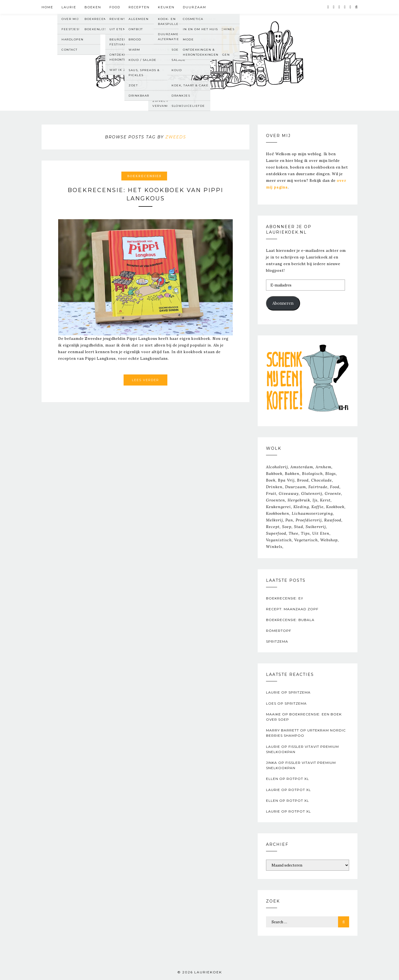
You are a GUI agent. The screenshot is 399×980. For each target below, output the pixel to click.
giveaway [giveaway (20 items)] (289, 493)
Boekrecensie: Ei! (285, 598)
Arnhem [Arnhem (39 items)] (323, 467)
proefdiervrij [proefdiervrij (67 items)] (309, 520)
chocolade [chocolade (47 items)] (322, 480)
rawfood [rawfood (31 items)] (333, 520)
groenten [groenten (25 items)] (276, 500)
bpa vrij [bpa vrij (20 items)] (286, 480)
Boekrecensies (144, 176)
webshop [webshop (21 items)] (329, 540)
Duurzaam (195, 7)
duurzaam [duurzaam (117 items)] (296, 487)
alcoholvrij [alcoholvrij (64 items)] (277, 467)
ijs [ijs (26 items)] (315, 500)
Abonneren (283, 303)
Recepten (139, 7)
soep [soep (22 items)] (287, 527)
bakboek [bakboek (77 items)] (274, 474)
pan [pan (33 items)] (289, 520)
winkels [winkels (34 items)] (274, 547)
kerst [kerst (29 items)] (325, 500)
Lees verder (145, 380)
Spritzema (277, 641)
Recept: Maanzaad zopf (292, 609)
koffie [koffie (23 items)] (318, 507)
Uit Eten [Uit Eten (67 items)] (321, 533)
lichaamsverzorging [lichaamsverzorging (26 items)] (312, 513)
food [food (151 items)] (335, 487)
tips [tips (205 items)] (305, 533)
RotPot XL (298, 779)
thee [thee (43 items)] (294, 533)
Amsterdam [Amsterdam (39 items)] (302, 467)
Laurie (69, 7)
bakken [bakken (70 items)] (292, 474)
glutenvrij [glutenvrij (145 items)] (312, 493)
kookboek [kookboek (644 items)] (335, 507)
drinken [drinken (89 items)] (274, 487)
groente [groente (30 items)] (333, 493)
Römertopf (279, 631)
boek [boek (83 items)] (271, 480)
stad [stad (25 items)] (299, 527)
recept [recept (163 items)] (273, 527)
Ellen (272, 779)
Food (115, 7)
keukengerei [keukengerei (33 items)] (278, 507)
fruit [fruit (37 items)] (271, 493)
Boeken (93, 7)
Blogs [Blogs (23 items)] (331, 474)
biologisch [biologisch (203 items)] (312, 474)
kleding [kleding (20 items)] (301, 507)
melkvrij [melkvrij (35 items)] (274, 520)
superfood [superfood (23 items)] (276, 533)
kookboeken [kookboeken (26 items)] (278, 513)
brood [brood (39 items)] (303, 480)
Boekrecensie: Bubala (290, 620)
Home (47, 7)
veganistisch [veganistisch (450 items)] (279, 540)
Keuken (166, 7)
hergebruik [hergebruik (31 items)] (299, 500)
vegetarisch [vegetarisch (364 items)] (306, 540)
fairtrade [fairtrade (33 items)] (318, 487)
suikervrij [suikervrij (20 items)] (316, 527)
